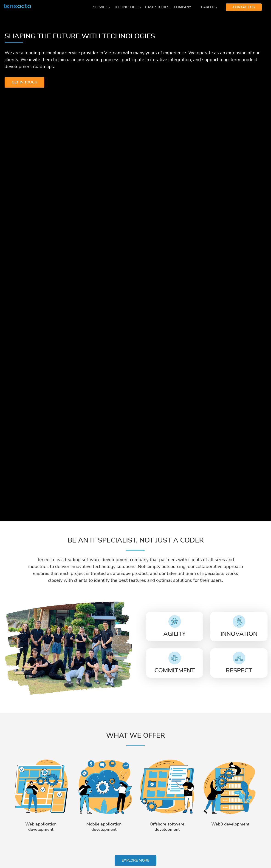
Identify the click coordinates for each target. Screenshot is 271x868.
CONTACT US (244, 7)
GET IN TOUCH (24, 82)
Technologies (127, 7)
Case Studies (157, 7)
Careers (209, 7)
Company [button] (183, 7)
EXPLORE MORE (135, 860)
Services (101, 7)
